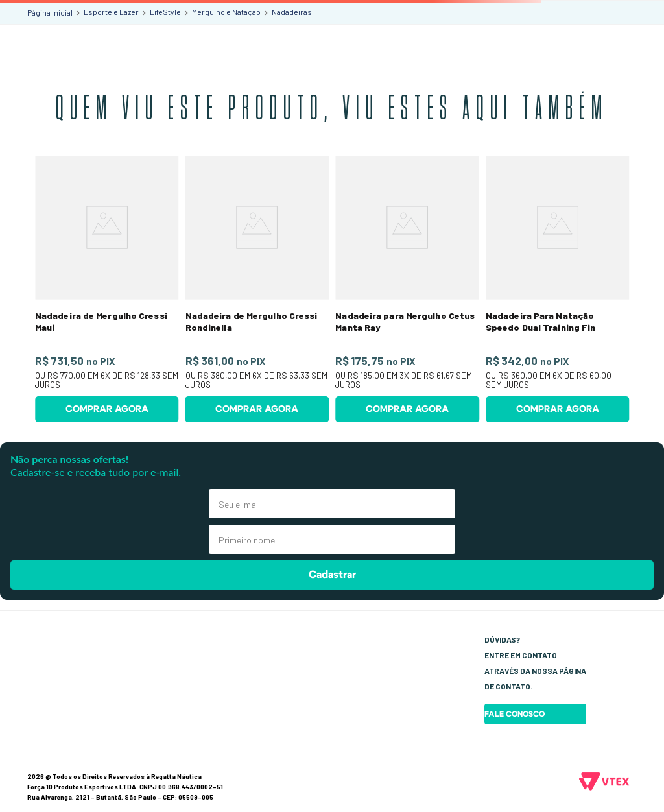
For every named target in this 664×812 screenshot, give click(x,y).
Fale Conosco (515, 714)
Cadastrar (332, 575)
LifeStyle (165, 12)
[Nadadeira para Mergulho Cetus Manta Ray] (407, 289)
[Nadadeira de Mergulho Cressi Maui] (107, 289)
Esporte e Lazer (111, 12)
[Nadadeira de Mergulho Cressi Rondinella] (257, 289)
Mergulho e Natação (226, 12)
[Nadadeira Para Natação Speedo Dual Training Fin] (558, 289)
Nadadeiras (292, 12)
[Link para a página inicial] (50, 12)
